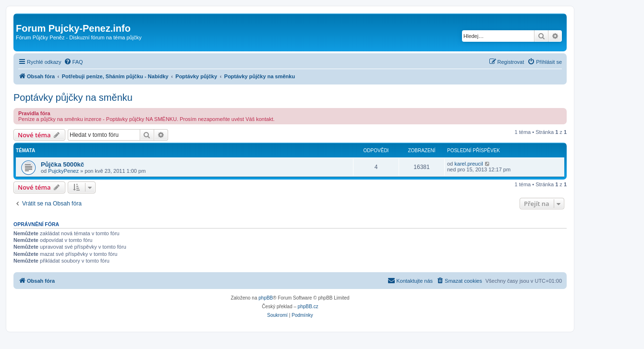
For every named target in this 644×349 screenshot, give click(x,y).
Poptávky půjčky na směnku (73, 97)
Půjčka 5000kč (62, 164)
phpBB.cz (308, 307)
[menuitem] (73, 62)
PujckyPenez (63, 171)
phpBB (266, 298)
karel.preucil (468, 164)
